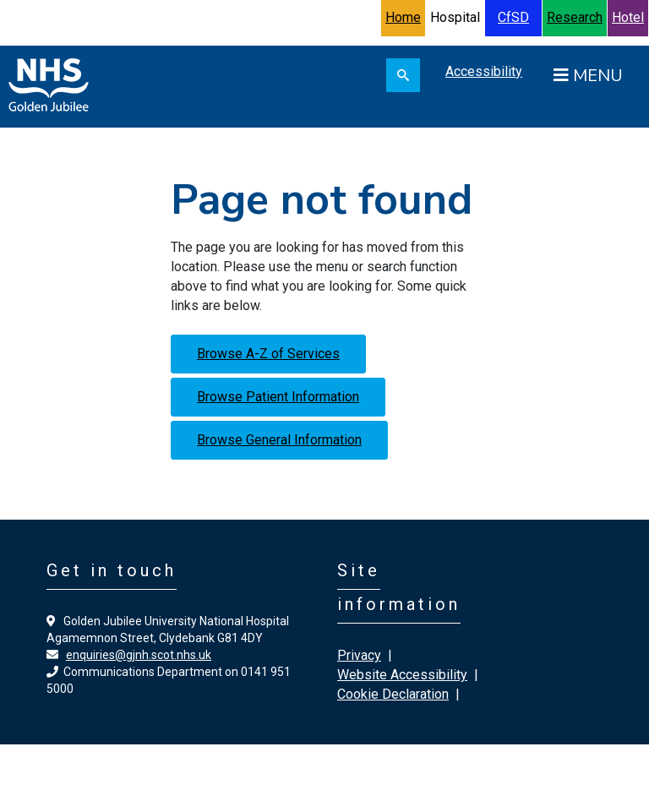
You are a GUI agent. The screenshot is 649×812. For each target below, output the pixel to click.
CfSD (513, 17)
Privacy (359, 655)
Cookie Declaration (393, 694)
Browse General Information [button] (279, 440)
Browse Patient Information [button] (278, 397)
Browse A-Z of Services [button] (268, 354)
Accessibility (484, 71)
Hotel (628, 17)
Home (403, 17)
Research (575, 17)
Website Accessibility (402, 675)
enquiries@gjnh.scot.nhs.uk (139, 655)
